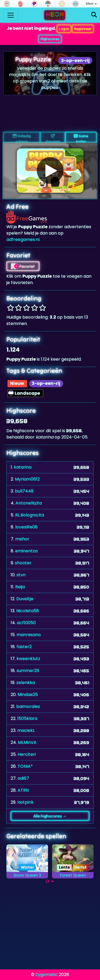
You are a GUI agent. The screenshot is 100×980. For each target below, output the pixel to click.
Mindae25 (28, 695)
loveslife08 (26, 527)
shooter (23, 563)
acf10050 (26, 623)
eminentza (26, 551)
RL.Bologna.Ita (30, 515)
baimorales (28, 706)
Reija (20, 587)
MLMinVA (27, 742)
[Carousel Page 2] (53, 881)
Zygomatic (47, 975)
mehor (22, 539)
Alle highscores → (50, 816)
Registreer (83, 29)
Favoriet (23, 266)
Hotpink (25, 802)
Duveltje (25, 599)
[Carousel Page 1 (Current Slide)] (47, 881)
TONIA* (25, 766)
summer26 (28, 671)
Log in (64, 29)
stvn (21, 575)
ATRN (23, 790)
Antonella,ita (29, 503)
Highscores (50, 39)
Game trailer (81, 138)
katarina (23, 467)
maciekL (26, 730)
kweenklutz (28, 659)
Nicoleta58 (28, 611)
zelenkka (26, 683)
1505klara (27, 718)
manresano (29, 635)
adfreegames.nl (23, 239)
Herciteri (27, 754)
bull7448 (24, 491)
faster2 (24, 647)
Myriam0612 (27, 479)
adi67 (23, 778)
